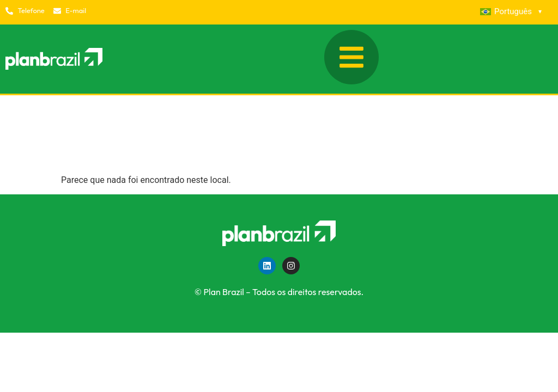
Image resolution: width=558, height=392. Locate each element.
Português (511, 11)
